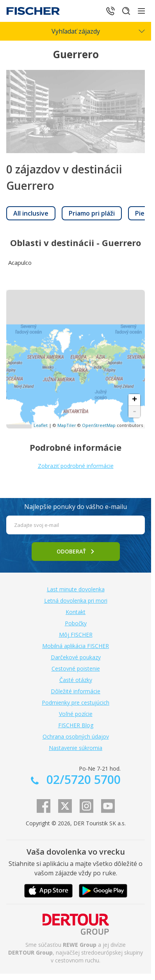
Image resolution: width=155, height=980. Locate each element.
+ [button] (135, 400)
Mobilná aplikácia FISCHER (76, 646)
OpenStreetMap (99, 425)
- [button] (135, 412)
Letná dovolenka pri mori (76, 601)
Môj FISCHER (76, 635)
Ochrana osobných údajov (76, 736)
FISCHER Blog (76, 725)
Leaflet (41, 425)
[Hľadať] (126, 11)
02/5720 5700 (82, 779)
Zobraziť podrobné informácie (76, 466)
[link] (31, 213)
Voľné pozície (76, 714)
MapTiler (67, 425)
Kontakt (76, 612)
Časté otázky (76, 680)
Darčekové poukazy (76, 657)
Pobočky (76, 623)
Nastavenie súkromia (76, 748)
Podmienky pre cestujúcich (76, 702)
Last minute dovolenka (76, 589)
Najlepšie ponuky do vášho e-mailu (76, 507)
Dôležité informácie (76, 691)
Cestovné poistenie (76, 669)
